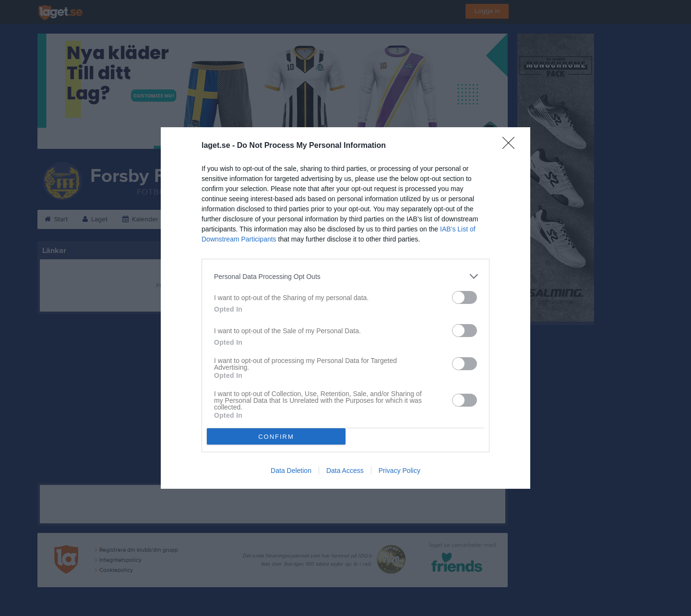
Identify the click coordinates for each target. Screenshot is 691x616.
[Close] (512, 146)
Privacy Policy (399, 471)
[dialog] (345, 308)
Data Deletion (291, 471)
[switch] (465, 297)
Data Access (345, 471)
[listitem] (345, 276)
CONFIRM (276, 437)
